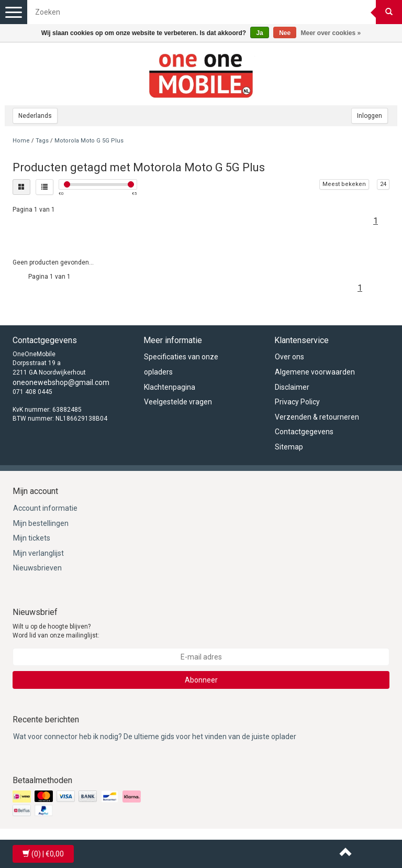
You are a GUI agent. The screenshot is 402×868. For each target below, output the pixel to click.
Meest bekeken (344, 184)
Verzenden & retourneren (317, 417)
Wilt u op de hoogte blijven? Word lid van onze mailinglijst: (56, 631)
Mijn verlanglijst (38, 553)
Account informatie (45, 508)
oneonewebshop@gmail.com (61, 382)
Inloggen (370, 116)
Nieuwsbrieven (37, 568)
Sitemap (289, 447)
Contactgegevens (304, 432)
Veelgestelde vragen (178, 402)
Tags (42, 141)
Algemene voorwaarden (315, 372)
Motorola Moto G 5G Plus (89, 141)
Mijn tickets (32, 538)
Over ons (289, 357)
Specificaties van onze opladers (181, 364)
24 (383, 184)
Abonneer (201, 680)
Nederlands (35, 116)
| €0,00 (43, 854)
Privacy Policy (297, 402)
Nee (285, 33)
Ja (259, 33)
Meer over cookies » (331, 33)
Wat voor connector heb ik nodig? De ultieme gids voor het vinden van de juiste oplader (155, 737)
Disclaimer (292, 387)
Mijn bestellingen (41, 523)
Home (21, 141)
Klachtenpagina (170, 387)
